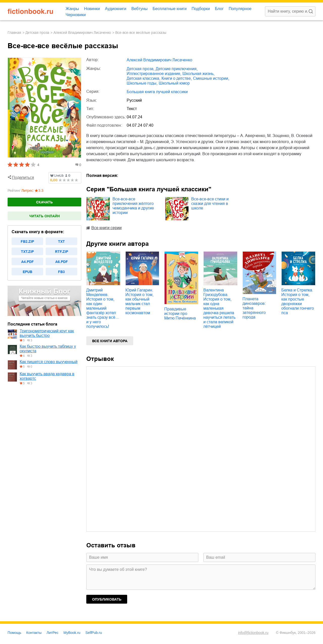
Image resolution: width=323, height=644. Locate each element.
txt (61, 241)
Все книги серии (106, 228)
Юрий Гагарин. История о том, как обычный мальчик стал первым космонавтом (139, 301)
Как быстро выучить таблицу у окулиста (48, 349)
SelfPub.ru (93, 633)
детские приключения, (177, 69)
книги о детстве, (177, 78)
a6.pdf (62, 262)
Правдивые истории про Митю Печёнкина (180, 314)
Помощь (14, 633)
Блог (219, 9)
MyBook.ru (72, 633)
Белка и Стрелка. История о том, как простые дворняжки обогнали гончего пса (298, 301)
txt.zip (27, 252)
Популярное (240, 9)
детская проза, (141, 69)
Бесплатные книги (170, 9)
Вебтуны (139, 9)
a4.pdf (28, 262)
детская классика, (143, 78)
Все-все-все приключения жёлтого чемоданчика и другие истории (133, 206)
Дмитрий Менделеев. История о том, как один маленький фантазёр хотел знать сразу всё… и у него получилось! (103, 308)
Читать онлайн (45, 216)
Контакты (34, 633)
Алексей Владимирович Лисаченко (82, 33)
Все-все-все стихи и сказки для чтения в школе (210, 204)
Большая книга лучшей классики (157, 92)
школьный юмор (174, 83)
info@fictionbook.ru (253, 633)
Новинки (92, 9)
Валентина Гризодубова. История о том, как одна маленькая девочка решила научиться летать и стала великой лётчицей (219, 308)
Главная (14, 33)
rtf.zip (62, 252)
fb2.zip (27, 241)
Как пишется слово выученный (49, 362)
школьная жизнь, (198, 74)
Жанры (72, 9)
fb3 (61, 272)
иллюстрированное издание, (154, 74)
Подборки (201, 9)
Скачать (44, 202)
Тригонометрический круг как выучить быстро (47, 333)
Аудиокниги (116, 9)
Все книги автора (110, 341)
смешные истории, (211, 78)
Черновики (76, 15)
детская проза (37, 33)
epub (28, 272)
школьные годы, (142, 83)
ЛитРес (53, 633)
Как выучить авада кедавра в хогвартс (47, 376)
